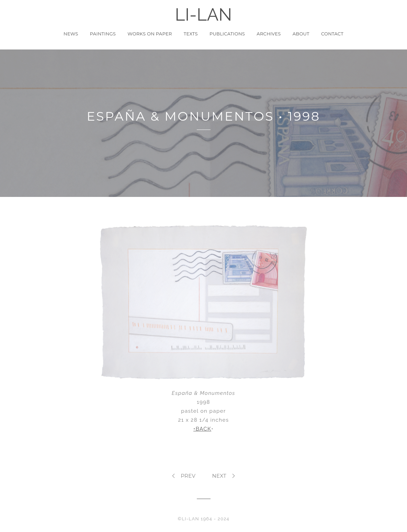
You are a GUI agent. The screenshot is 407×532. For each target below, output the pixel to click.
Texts (191, 34)
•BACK (202, 429)
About (301, 34)
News (71, 34)
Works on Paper (150, 34)
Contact (332, 34)
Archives (269, 34)
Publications (227, 34)
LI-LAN (204, 15)
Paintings (103, 34)
